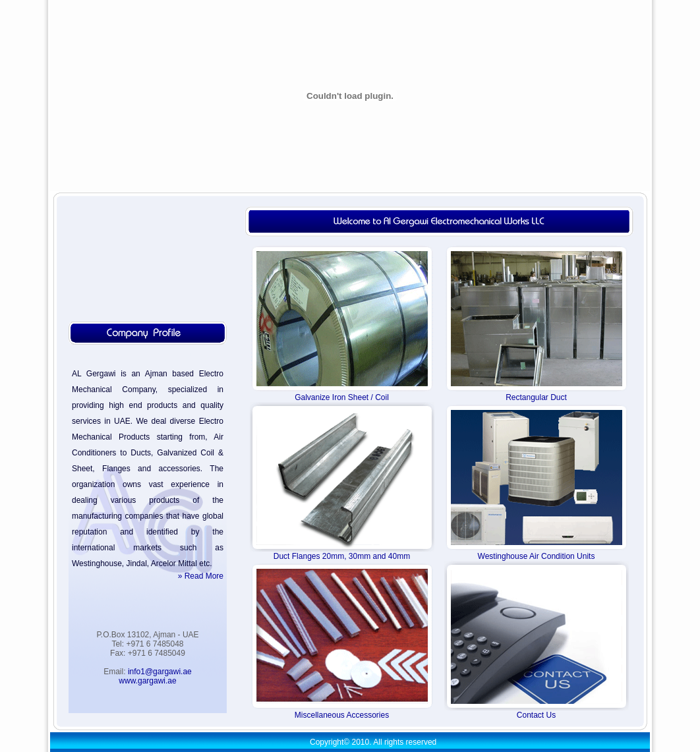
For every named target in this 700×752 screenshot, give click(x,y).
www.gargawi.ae (147, 681)
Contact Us (536, 715)
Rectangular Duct (536, 397)
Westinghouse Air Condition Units (537, 556)
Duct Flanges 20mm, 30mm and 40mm (342, 556)
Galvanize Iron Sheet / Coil (342, 397)
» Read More (201, 576)
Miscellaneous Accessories (342, 715)
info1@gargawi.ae (160, 672)
